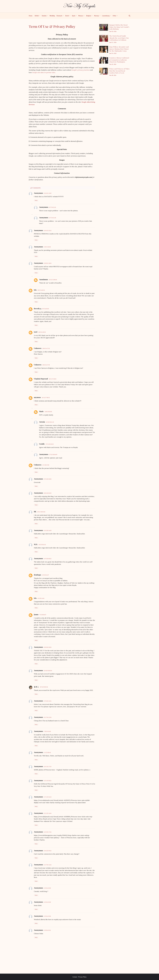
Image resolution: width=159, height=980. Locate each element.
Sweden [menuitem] (44, 16)
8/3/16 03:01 (46, 309)
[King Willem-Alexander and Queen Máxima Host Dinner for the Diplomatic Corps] (104, 49)
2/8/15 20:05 (47, 247)
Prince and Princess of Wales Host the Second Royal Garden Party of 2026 (119, 71)
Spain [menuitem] (74, 16)
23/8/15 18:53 (48, 263)
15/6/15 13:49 (48, 193)
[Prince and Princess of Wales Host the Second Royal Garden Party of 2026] (104, 71)
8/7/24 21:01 (53, 207)
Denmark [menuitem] (59, 16)
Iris (35, 290)
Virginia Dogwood (41, 379)
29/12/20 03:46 (44, 687)
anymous (37, 397)
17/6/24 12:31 (48, 701)
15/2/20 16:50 (48, 530)
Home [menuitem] (31, 16)
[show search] (128, 16)
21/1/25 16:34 (48, 813)
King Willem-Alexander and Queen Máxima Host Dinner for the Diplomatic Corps (119, 49)
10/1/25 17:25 (48, 767)
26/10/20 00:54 (48, 671)
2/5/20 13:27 (45, 575)
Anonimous (44, 279)
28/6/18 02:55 (48, 493)
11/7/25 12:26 (48, 865)
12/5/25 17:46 (48, 832)
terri (36, 332)
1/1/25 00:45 (47, 752)
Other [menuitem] (114, 16)
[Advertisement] (115, 111)
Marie (41, 411)
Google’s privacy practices (81, 70)
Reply (36, 200)
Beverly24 (38, 308)
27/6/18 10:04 (48, 479)
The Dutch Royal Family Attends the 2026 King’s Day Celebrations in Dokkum (119, 38)
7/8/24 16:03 (47, 731)
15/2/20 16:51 (42, 545)
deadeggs (37, 575)
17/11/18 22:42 (50, 444)
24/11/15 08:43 (53, 280)
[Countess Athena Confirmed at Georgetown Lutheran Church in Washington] (104, 60)
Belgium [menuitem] (89, 16)
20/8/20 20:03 (48, 647)
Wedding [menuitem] (52, 16)
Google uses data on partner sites (44, 72)
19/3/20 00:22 (48, 559)
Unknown (38, 348)
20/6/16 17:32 (46, 348)
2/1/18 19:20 (46, 465)
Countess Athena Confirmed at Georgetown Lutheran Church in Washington (119, 60)
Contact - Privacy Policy (79, 977)
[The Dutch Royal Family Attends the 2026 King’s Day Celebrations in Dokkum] (104, 38)
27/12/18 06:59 (53, 454)
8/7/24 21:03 (53, 218)
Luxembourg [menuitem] (106, 16)
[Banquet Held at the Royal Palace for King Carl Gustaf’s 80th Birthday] (104, 27)
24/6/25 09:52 (48, 851)
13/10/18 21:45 (50, 422)
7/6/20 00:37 (43, 615)
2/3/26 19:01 (47, 930)
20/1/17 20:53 (53, 379)
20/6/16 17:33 (46, 365)
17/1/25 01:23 (48, 797)
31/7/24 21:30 (48, 717)
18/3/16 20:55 (42, 332)
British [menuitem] (37, 16)
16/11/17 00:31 (46, 398)
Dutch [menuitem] (67, 16)
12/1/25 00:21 (48, 781)
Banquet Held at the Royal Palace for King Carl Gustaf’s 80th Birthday (119, 27)
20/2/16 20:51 (41, 290)
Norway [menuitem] (97, 16)
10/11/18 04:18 (41, 512)
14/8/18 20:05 (48, 412)
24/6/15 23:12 (48, 231)
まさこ (36, 687)
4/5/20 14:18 (41, 598)
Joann (36, 614)
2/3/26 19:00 (47, 888)
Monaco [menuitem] (81, 16)
